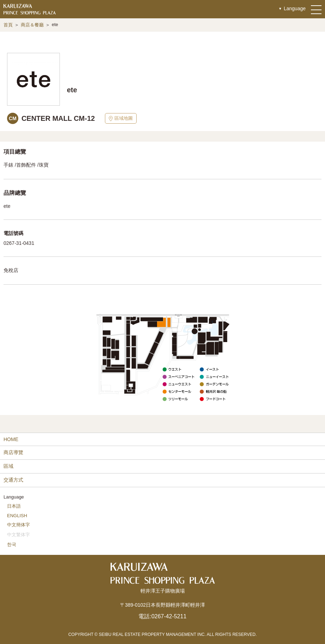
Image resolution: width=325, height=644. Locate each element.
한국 (12, 544)
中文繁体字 (18, 535)
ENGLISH (17, 516)
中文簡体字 (18, 525)
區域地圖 (121, 118)
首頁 (8, 25)
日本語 (14, 506)
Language (295, 8)
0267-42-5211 (169, 616)
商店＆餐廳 (32, 25)
